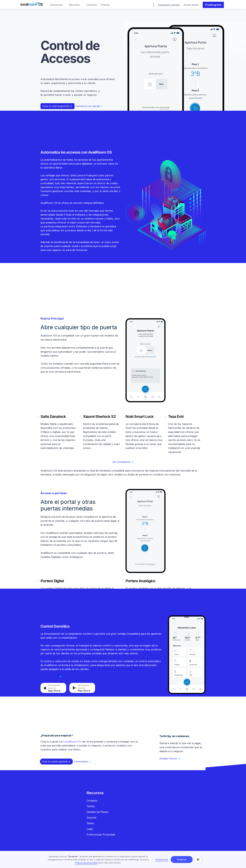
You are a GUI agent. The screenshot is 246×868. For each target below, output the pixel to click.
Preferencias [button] (162, 859)
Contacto (92, 5)
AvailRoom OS (73, 742)
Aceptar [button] (182, 859)
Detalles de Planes (98, 812)
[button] (58, 4)
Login (90, 829)
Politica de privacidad (86, 863)
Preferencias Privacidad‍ (101, 835)
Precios (105, 5)
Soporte (91, 818)
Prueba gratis (213, 5)
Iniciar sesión (191, 5)
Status (90, 823)
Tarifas (91, 806)
